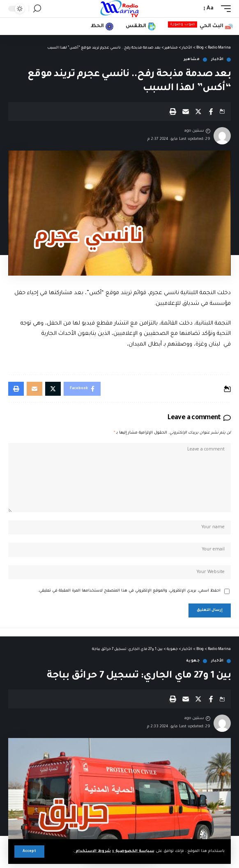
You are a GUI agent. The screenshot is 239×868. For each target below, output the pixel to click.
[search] (37, 9)
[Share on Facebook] (211, 111)
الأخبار (217, 60)
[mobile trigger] (224, 9)
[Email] (186, 111)
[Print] (173, 111)
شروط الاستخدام (93, 851)
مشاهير (192, 60)
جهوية (193, 661)
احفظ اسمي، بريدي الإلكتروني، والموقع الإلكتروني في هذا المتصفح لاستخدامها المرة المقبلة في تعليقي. (129, 591)
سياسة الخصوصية (134, 851)
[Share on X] (198, 111)
